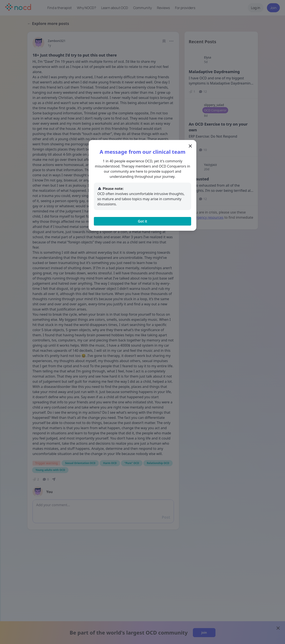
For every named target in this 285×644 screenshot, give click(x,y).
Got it (142, 221)
